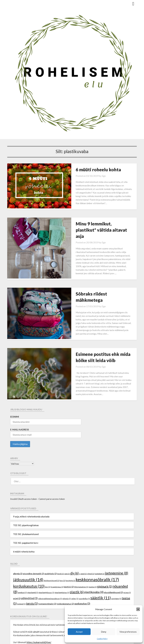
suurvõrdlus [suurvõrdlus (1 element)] (84, 572)
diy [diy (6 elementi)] (75, 547)
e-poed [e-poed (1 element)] (83, 547)
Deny (104, 632)
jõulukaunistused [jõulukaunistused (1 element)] (51, 554)
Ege (92, 176)
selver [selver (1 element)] (75, 572)
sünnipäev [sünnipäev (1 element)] (116, 572)
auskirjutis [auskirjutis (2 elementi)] (51, 547)
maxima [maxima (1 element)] (93, 560)
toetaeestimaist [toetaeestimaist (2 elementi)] (47, 577)
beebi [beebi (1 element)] (61, 547)
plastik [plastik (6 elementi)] (77, 565)
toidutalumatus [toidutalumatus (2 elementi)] (65, 577)
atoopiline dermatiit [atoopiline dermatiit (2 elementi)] (33, 547)
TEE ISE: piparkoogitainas (26, 499)
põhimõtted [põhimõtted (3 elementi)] (29, 572)
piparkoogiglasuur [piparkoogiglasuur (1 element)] (46, 566)
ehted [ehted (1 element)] (91, 547)
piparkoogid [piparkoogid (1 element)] (33, 566)
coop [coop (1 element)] (67, 547)
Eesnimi (15, 390)
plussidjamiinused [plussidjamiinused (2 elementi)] (113, 566)
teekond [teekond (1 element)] (21, 577)
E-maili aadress (20, 403)
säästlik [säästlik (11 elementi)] (101, 571)
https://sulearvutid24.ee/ (39, 616)
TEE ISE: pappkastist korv (26, 516)
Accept (79, 632)
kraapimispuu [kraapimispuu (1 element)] (57, 560)
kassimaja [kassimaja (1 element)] (70, 554)
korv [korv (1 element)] (48, 560)
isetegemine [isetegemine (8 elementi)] (117, 546)
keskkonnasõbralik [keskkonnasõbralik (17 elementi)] (97, 553)
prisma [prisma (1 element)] (127, 566)
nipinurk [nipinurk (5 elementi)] (105, 560)
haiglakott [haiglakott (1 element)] (99, 547)
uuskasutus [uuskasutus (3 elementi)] (82, 577)
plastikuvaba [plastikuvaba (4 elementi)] (94, 565)
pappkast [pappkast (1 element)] (22, 566)
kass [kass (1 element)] (62, 554)
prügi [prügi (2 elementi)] (17, 572)
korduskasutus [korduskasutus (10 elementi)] (29, 559)
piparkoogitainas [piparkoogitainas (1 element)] (62, 566)
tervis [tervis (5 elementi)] (32, 577)
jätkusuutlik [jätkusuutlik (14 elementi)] (28, 553)
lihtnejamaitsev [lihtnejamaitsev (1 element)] (81, 560)
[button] (138, 609)
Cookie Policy (102, 639)
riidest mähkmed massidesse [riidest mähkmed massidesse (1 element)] (50, 572)
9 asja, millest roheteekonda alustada (31, 490)
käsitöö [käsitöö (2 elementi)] (69, 560)
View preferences (128, 632)
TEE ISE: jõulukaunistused (26, 507)
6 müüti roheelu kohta (86, 170)
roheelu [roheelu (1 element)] (67, 572)
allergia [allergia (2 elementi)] (18, 547)
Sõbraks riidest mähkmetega (93, 280)
